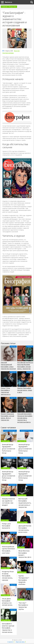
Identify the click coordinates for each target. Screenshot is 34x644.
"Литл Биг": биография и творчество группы (23, 606)
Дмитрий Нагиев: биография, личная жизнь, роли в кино (25, 529)
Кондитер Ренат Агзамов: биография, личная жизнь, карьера (8, 576)
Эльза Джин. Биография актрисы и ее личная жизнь (7, 602)
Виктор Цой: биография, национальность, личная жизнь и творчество (25, 503)
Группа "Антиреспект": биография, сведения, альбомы (24, 580)
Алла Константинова (8, 53)
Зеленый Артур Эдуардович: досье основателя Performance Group (9, 449)
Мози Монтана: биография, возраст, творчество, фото (25, 554)
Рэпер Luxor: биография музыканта (6, 526)
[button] (30, 30)
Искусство (12, 7)
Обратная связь (20, 642)
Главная (4, 7)
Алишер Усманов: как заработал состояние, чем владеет (8, 502)
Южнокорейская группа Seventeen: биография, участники (9, 550)
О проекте (10, 642)
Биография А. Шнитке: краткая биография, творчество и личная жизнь (8, 628)
